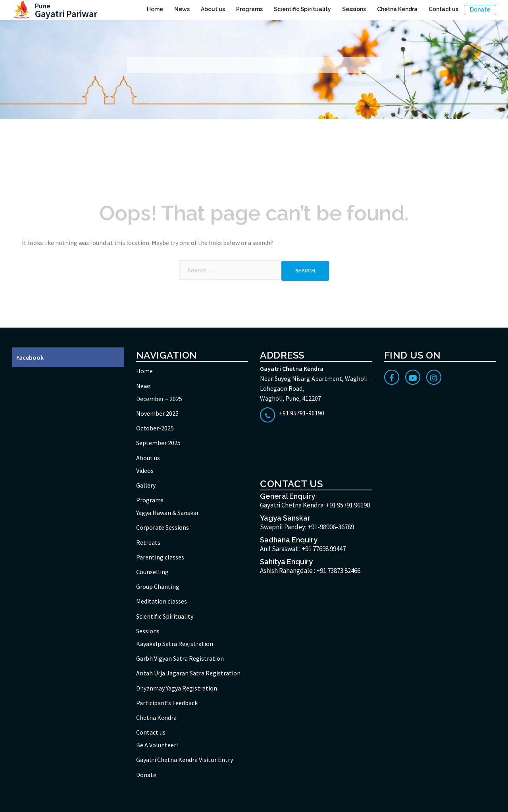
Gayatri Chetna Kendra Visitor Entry (185, 760)
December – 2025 (159, 399)
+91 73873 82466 (338, 571)
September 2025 (158, 443)
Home (155, 9)
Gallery (146, 485)
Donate (480, 10)
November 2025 (157, 413)
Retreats (148, 542)
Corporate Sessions (163, 527)
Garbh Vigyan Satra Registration (180, 658)
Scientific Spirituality (302, 9)
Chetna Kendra (397, 9)
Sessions (354, 9)
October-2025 (155, 428)
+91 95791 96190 (348, 505)
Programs (249, 9)
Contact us (444, 9)
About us (213, 9)
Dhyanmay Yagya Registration (177, 688)
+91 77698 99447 (324, 549)
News (182, 9)
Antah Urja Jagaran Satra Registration (188, 673)
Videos (145, 471)
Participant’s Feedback (167, 703)
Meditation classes (162, 601)
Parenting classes (160, 557)
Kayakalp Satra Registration (175, 644)
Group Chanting (158, 586)
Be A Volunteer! (157, 745)
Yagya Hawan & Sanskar (167, 513)
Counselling (152, 572)
